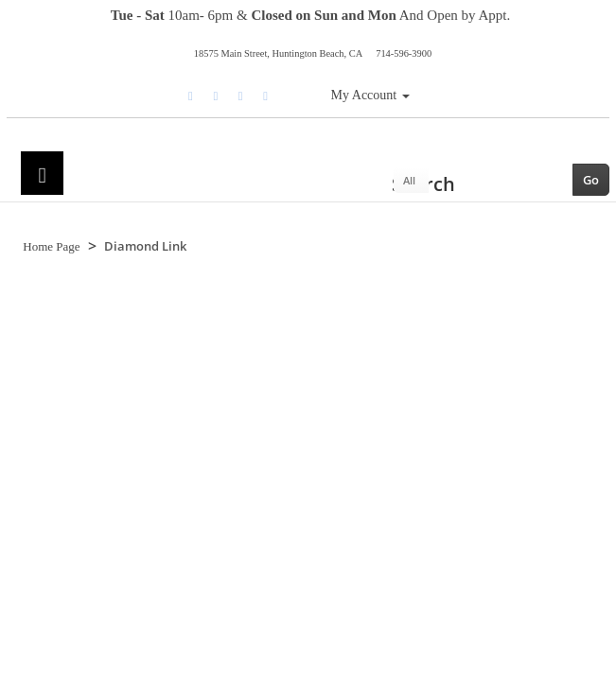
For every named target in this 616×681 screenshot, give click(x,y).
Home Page (51, 246)
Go (591, 180)
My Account (370, 95)
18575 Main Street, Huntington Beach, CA (278, 53)
